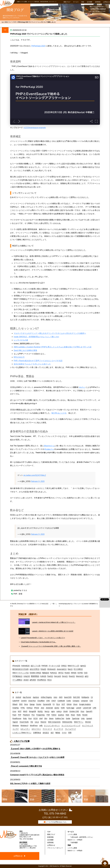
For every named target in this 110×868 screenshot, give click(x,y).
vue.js (37, 722)
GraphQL (16, 708)
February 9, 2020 (38, 481)
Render (85, 715)
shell (41, 718)
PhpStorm (26, 715)
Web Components (54, 722)
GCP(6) (80, 673)
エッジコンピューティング (71, 726)
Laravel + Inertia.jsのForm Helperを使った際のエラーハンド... (54, 622)
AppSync (36, 697)
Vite (32, 722)
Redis (79, 715)
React (73, 715)
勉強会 (58, 733)
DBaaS (15, 704)
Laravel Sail (87, 708)
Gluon (75, 704)
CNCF (54, 701)
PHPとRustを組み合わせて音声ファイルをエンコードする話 (38, 361)
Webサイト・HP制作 (75, 840)
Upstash (89, 718)
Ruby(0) (43, 669)
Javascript (49, 708)
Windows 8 (24, 726)
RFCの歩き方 (19, 357)
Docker (39, 704)
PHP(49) (45, 666)
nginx (53, 711)
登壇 (20, 594)
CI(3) (86, 673)
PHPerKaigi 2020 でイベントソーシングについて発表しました (39, 34)
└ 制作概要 (74, 843)
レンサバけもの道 (21, 340)
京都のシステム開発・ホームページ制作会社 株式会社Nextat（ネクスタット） (37, 2)
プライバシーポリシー (55, 848)
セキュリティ (25, 729)
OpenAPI (89, 711)
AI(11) (49, 680)
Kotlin (63, 708)
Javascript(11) (62, 669)
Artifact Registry (46, 697)
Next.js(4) (57, 676)
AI (13, 697)
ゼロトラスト (36, 729)
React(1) (72, 676)
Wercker (88, 722)
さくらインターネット (52, 726)
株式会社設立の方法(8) (20, 669)
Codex (69, 701)
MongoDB (32, 711)
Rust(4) (67, 673)
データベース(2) (54, 666)
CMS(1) (64, 666)
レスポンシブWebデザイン (22, 733)
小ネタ (64, 733)
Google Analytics (85, 704)
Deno (26, 704)
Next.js (47, 711)
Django (32, 704)
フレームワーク (70, 729)
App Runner (27, 697)
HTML (23, 708)
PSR (48, 715)
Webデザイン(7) (73, 666)
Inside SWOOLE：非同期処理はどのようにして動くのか (36, 337)
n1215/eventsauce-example (35, 128)
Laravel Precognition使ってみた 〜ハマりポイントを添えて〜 (43, 638)
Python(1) (53, 673)
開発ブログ (67, 2)
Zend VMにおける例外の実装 (25, 350)
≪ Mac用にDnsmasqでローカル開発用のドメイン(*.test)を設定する (29, 605)
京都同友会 (37, 733)
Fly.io (58, 704)
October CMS (74, 711)
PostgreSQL (41, 715)
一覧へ (54, 604)
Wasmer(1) (80, 676)
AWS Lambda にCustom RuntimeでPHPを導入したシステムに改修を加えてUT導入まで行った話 (53, 347)
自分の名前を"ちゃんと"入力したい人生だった (32, 364)
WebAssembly (67, 722)
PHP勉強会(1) (17, 676)
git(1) (87, 676)
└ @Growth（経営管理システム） (82, 837)
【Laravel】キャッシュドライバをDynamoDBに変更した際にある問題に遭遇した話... (51, 646)
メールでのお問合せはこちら (56, 822)
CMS (48, 701)
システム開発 (72, 834)
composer (84, 701)
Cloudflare (41, 701)
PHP (5, 30)
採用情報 (98, 2)
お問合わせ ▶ (20, 856)
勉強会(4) (46, 673)
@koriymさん (49, 446)
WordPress (34, 726)
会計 (52, 733)
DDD (21, 704)
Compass (76, 701)
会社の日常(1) (35, 669)
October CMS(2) (35, 673)
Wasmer (43, 722)
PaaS (14, 715)
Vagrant (15, 722)
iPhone (37, 708)
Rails (67, 715)
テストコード (47, 729)
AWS (61, 697)
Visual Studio (24, 722)
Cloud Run (32, 701)
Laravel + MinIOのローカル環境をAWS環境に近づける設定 (53, 631)
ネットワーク (58, 729)
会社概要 (90, 2)
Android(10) (25, 666)
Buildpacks (85, 697)
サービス (76, 2)
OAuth (65, 711)
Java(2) (26, 680)
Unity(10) (27, 676)
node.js (59, 711)
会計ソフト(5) (36, 666)
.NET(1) (61, 673)
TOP (49, 832)
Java (42, 708)
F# (54, 704)
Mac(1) (70, 669)
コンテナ (16, 729)
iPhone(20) (16, 666)
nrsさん (82, 387)
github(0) (33, 680)
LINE (94, 708)
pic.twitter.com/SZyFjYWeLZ (35, 475)
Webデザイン (79, 722)
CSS (91, 701)
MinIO (25, 711)
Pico (33, 715)
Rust (30, 718)
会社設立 (46, 733)
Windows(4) (51, 669)
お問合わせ (107, 2)
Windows (16, 726)
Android (18, 697)
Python (54, 715)
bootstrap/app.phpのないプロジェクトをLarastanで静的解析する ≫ (78, 605)
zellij (41, 726)
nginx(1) (83, 666)
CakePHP (16, 701)
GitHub (69, 704)
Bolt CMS (76, 697)
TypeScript (76, 718)
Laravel (79, 708)
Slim (46, 718)
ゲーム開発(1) (17, 680)
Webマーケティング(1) (21, 673)
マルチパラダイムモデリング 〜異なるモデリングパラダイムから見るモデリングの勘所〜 (50, 333)
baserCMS (68, 697)
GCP (63, 704)
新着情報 (50, 837)
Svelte (68, 718)
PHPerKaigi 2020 (38, 46)
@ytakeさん (49, 449)
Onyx (82, 711)
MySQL (40, 711)
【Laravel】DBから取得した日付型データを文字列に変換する (35, 749)
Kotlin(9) (43, 676)
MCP (20, 711)
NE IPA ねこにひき (59, 413)
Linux (14, 711)
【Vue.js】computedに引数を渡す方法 (26, 766)
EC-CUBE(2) (78, 669)
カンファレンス (88, 726)
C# (92, 697)
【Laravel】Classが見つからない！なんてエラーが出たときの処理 (37, 757)
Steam (51, 718)
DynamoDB (47, 704)
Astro (55, 697)
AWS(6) (74, 673)
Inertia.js (30, 708)
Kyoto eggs (70, 708)
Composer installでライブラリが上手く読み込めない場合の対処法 (37, 775)
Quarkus (61, 715)
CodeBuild (61, 701)
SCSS (35, 718)
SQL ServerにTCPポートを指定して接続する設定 (30, 784)
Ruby (25, 718)
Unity (83, 718)
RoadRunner (17, 718)
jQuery (57, 708)
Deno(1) (65, 676)
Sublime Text (60, 718)
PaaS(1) (50, 676)
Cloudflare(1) (42, 680)
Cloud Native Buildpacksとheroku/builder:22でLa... (38, 642)
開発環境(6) (35, 676)
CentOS (24, 701)
